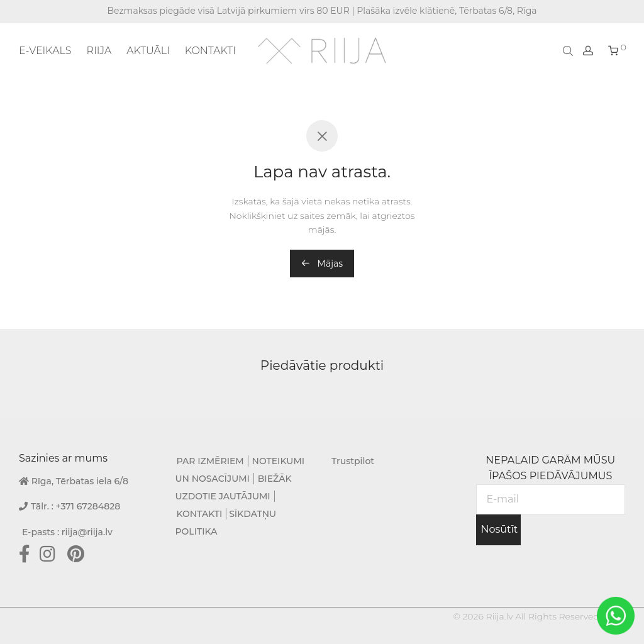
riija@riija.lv (87, 532)
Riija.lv (499, 616)
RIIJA (99, 51)
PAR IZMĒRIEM (210, 461)
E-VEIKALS (45, 51)
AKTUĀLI (148, 51)
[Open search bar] (569, 50)
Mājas (322, 264)
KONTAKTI (210, 51)
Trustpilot (353, 461)
